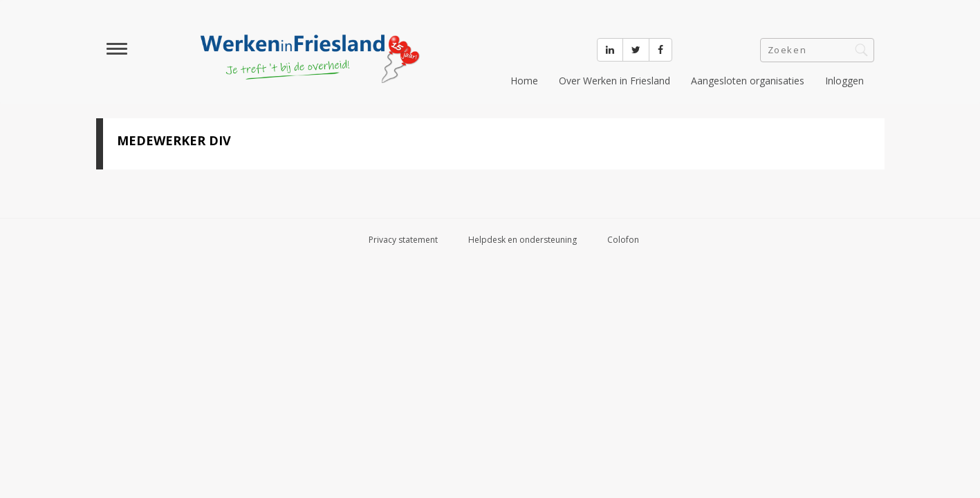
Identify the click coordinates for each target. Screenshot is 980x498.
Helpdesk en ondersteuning (523, 240)
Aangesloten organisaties (748, 81)
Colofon (623, 240)
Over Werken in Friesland (614, 81)
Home (524, 81)
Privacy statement (403, 240)
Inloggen (844, 81)
